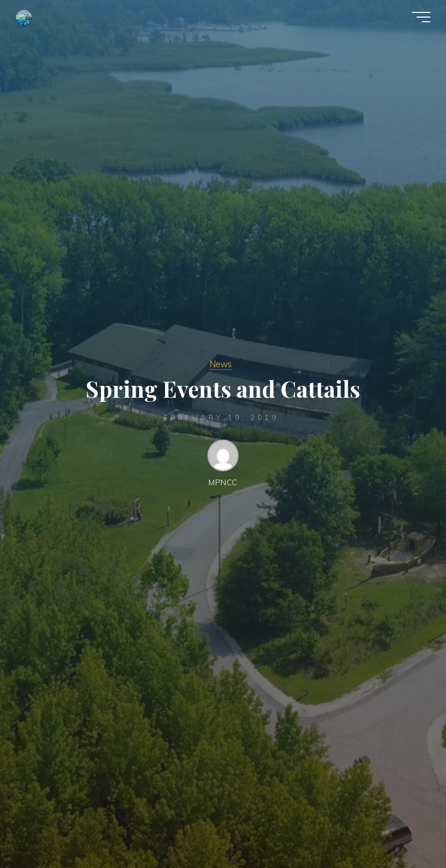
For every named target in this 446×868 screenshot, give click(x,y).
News (221, 364)
